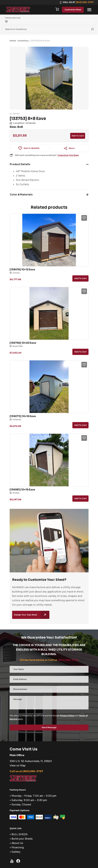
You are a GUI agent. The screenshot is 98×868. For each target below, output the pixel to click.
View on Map (18, 766)
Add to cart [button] (80, 278)
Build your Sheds (22, 839)
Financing (18, 847)
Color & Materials (21, 195)
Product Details (20, 164)
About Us (17, 843)
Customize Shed (73, 10)
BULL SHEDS (19, 834)
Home (13, 41)
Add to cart (78, 136)
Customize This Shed (68, 155)
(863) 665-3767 (85, 2)
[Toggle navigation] (89, 10)
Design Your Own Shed (32, 615)
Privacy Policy (67, 716)
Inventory (23, 41)
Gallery (16, 852)
